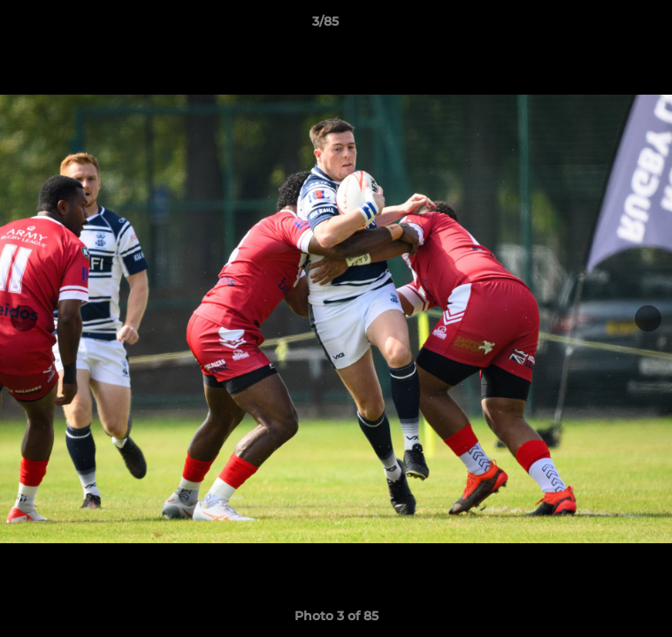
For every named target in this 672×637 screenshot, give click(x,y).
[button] (608, 26)
